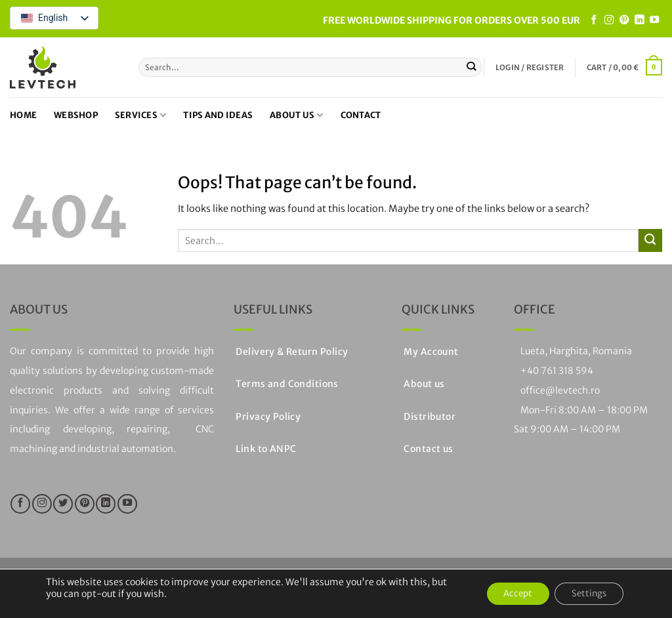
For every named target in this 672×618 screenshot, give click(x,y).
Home (23, 115)
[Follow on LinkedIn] (639, 20)
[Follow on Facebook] (594, 20)
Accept (507, 594)
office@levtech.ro (560, 390)
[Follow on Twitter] (63, 504)
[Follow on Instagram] (609, 20)
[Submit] (472, 67)
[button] (530, 68)
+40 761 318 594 (557, 371)
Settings (585, 594)
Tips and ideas (218, 115)
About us (297, 115)
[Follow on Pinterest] (624, 20)
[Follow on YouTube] (654, 20)
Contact (361, 115)
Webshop (76, 115)
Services (141, 115)
